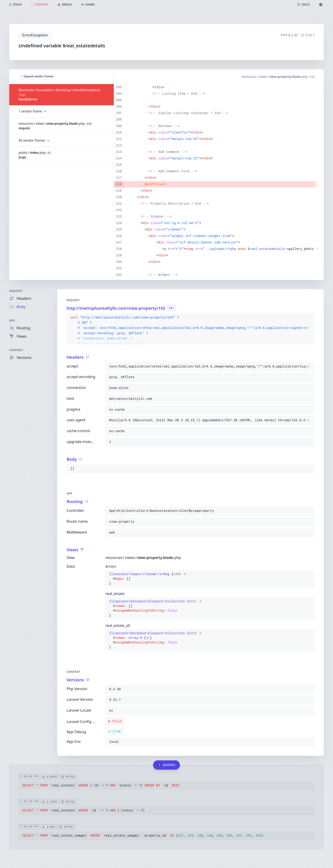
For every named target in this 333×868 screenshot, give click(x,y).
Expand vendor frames (37, 76)
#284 (180, 574)
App (12, 320)
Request (16, 291)
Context (16, 350)
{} (148, 579)
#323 (195, 633)
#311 (195, 601)
